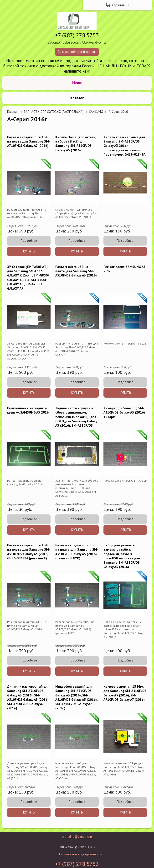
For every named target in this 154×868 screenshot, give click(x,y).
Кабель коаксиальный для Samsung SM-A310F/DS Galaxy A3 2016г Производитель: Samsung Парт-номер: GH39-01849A (124, 146)
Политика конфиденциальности (80, 854)
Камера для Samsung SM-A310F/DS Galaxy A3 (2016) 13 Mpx (124, 412)
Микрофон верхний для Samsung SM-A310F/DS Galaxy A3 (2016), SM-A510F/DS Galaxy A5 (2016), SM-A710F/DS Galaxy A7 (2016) (76, 697)
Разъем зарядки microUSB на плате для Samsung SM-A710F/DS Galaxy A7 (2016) (29, 141)
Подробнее (29, 241)
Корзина (118, 5)
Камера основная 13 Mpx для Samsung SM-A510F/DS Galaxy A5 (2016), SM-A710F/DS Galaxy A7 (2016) (125, 693)
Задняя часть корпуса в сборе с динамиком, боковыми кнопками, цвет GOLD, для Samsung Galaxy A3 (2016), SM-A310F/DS (76, 417)
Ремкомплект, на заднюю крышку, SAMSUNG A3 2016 (28, 410)
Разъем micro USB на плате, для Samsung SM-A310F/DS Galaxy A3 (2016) (76, 271)
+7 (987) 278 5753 (77, 35)
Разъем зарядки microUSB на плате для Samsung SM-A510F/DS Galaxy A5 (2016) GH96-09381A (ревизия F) (29, 552)
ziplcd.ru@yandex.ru (77, 837)
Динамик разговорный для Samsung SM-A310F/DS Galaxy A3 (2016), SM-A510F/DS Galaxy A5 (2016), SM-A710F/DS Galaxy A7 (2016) (28, 697)
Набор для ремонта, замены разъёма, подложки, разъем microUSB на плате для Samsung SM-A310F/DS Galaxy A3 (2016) (122, 556)
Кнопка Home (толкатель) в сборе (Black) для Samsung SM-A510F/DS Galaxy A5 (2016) (76, 144)
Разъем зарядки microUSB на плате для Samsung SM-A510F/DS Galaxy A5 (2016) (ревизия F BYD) (77, 552)
